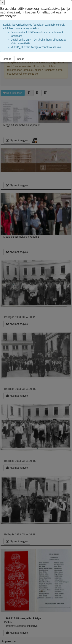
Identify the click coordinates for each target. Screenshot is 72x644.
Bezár (20, 59)
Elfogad (7, 59)
